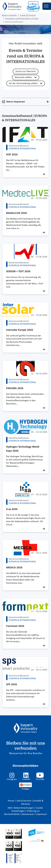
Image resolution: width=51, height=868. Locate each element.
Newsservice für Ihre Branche (26, 753)
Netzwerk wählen (23, 77)
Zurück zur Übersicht (26, 71)
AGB (10, 808)
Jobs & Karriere (24, 801)
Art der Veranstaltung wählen (23, 83)
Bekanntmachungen (24, 808)
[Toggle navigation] (47, 6)
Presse (11, 801)
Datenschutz (28, 814)
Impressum (41, 814)
